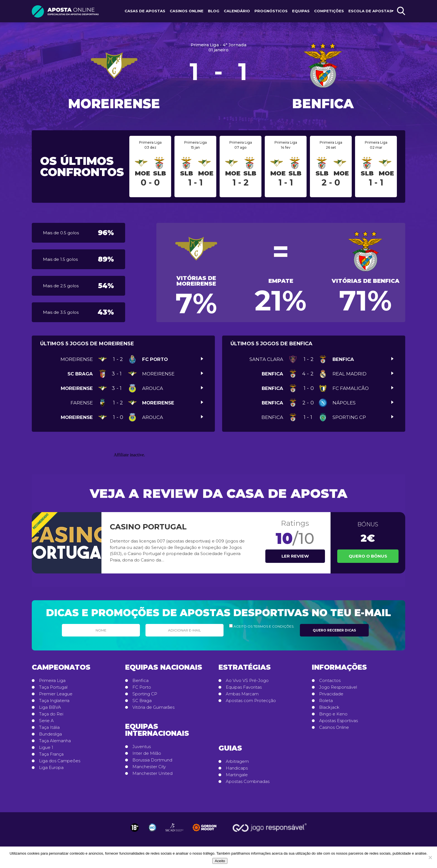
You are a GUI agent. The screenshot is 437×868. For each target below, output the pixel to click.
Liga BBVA (50, 707)
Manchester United (152, 773)
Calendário (237, 11)
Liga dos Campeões (60, 761)
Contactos (330, 681)
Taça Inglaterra (54, 701)
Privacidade (331, 694)
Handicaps (237, 768)
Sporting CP (145, 694)
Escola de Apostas (370, 11)
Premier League (56, 694)
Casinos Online (187, 11)
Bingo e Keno (333, 714)
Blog (214, 11)
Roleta (326, 701)
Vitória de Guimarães (153, 707)
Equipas (301, 11)
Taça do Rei (51, 714)
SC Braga (142, 701)
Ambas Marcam (242, 694)
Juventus (142, 747)
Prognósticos (271, 11)
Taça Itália (49, 727)
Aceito (220, 861)
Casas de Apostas (145, 11)
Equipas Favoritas (244, 687)
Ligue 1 (46, 748)
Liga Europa (51, 768)
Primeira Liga (52, 681)
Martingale (237, 775)
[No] (430, 857)
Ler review (295, 556)
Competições (329, 11)
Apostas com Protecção (251, 701)
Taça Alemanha (55, 741)
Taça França (51, 754)
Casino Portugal (148, 527)
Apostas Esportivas (338, 721)
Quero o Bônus (368, 556)
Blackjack (329, 707)
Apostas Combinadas (248, 782)
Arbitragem (237, 761)
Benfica (140, 681)
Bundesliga (50, 734)
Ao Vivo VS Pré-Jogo (247, 681)
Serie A (46, 721)
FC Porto (142, 687)
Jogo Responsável (338, 687)
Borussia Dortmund (152, 760)
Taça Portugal (53, 687)
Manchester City (149, 767)
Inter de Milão (147, 753)
